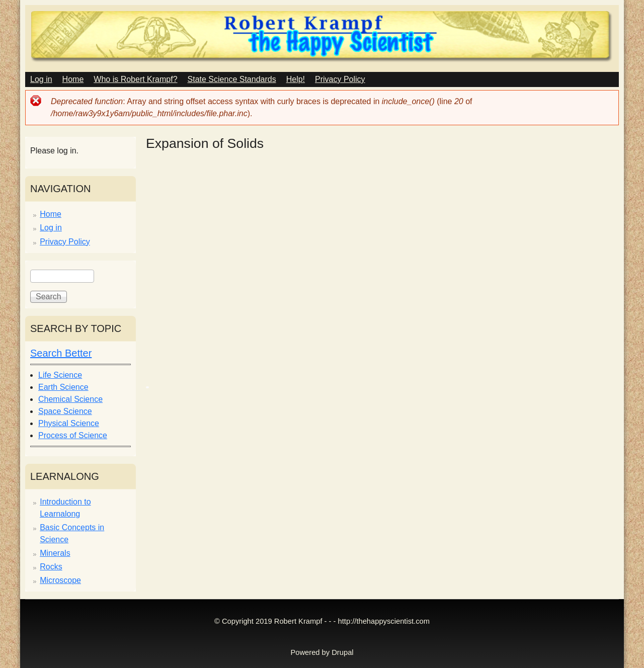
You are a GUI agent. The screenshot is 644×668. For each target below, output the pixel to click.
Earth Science (63, 387)
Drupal (342, 652)
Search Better (61, 353)
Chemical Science (70, 399)
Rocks (51, 567)
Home (73, 79)
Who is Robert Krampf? (135, 79)
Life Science (60, 375)
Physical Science (69, 423)
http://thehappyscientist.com (384, 621)
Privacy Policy (340, 79)
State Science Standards (232, 79)
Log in (41, 79)
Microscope (60, 580)
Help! (296, 79)
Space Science (65, 411)
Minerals (55, 553)
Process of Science (73, 435)
